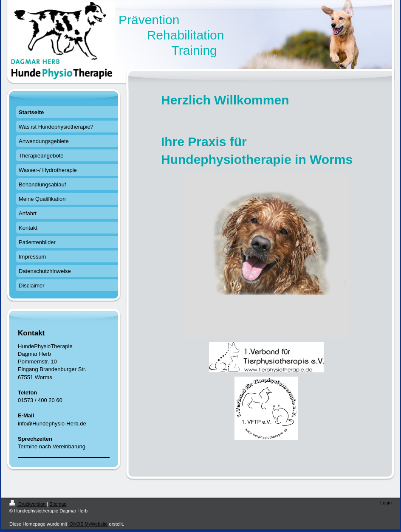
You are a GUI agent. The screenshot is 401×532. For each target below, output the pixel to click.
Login (386, 503)
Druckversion (28, 504)
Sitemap (58, 504)
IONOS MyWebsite (88, 524)
